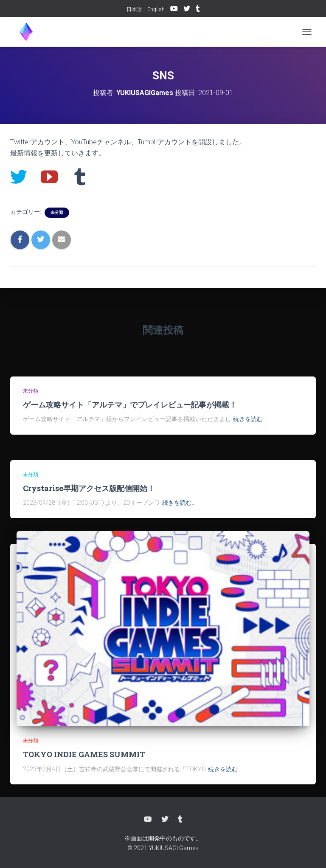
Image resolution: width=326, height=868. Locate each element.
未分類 (57, 212)
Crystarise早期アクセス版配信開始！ (89, 488)
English (156, 9)
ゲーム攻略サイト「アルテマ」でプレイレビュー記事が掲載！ (130, 405)
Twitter (187, 10)
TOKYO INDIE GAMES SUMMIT (84, 754)
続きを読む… (250, 419)
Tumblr (198, 10)
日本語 (134, 9)
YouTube (174, 10)
